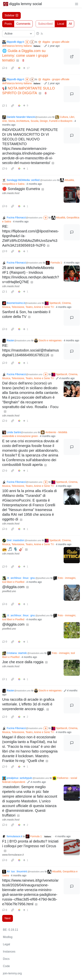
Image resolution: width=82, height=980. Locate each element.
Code (6, 966)
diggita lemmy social (22, 4)
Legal (6, 944)
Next (8, 918)
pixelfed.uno (9, 591)
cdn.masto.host (11, 193)
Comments (23, 24)
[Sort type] (18, 34)
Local (61, 24)
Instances (9, 952)
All (70, 24)
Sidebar (11, 15)
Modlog (8, 937)
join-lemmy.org (12, 973)
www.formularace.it (13, 855)
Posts (8, 24)
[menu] (77, 4)
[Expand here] (72, 195)
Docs (6, 959)
